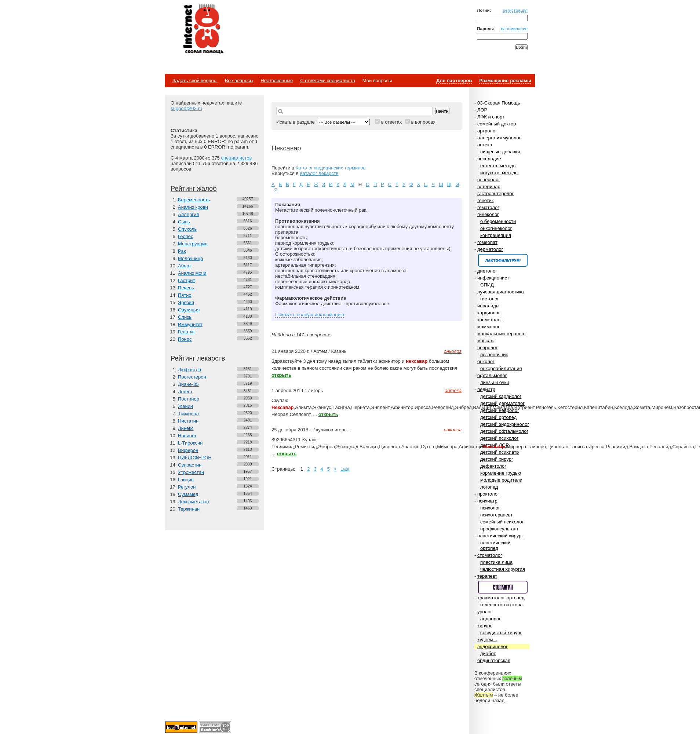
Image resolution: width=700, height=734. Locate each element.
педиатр (486, 389)
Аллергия (188, 214)
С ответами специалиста (327, 81)
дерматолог (490, 249)
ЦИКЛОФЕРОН (195, 458)
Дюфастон (189, 370)
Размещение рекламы (505, 81)
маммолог (488, 327)
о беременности (498, 221)
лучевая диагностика (501, 292)
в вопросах (423, 122)
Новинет (187, 436)
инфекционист (493, 278)
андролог (491, 619)
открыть (281, 375)
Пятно (185, 295)
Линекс (186, 428)
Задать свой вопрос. (195, 81)
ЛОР (482, 110)
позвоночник (494, 355)
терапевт (487, 576)
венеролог (489, 180)
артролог (487, 131)
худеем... (487, 640)
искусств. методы (499, 173)
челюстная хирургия (503, 569)
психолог (490, 508)
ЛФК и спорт (491, 117)
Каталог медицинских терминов (331, 168)
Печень (186, 288)
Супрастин (190, 465)
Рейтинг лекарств (198, 358)
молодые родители (501, 480)
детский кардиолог (501, 396)
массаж (486, 341)
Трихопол (188, 414)
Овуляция (189, 310)
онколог (486, 361)
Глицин (186, 480)
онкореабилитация (501, 368)
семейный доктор (497, 124)
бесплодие (489, 159)
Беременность (194, 200)
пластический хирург (500, 536)
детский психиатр (500, 452)
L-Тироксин (190, 443)
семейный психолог (502, 522)
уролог (485, 612)
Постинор (189, 399)
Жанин (185, 406)
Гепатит (187, 332)
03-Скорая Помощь (499, 103)
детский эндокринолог (505, 424)
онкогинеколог (496, 228)
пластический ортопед (495, 545)
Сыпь (184, 222)
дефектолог (493, 466)
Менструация (193, 244)
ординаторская (494, 660)
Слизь (185, 317)
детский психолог (499, 438)
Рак (182, 251)
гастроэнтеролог (495, 193)
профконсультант (500, 529)
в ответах (392, 122)
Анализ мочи (192, 273)
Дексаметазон (193, 502)
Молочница (191, 258)
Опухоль (187, 229)
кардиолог (489, 313)
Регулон (187, 487)
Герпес (185, 236)
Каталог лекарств (319, 173)
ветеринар (489, 187)
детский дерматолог (502, 403)
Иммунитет (190, 324)
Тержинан (189, 509)
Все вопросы (239, 81)
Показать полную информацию (310, 315)
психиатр (487, 501)
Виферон (188, 450)
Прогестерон (192, 377)
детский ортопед (498, 417)
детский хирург (497, 459)
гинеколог (488, 214)
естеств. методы (498, 166)
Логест (185, 392)
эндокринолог (493, 647)
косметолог (490, 320)
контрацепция (496, 235)
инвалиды (488, 306)
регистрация (515, 10)
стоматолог (490, 555)
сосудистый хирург (501, 633)
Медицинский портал (203, 30)
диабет (488, 653)
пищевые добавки (500, 152)
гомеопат (487, 242)
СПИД (487, 285)
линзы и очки (495, 382)
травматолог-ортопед (501, 598)
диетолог (487, 271)
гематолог (488, 207)
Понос (185, 339)
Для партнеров (454, 81)
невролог (487, 348)
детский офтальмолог (504, 431)
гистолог (490, 299)
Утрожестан (191, 472)
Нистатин (188, 421)
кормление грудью (501, 473)
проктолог (488, 494)
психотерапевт (496, 515)
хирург (484, 626)
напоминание (514, 28)
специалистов (236, 158)
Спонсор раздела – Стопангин (503, 587)
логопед (489, 487)
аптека (485, 145)
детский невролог (500, 410)
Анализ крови (193, 207)
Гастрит (186, 280)
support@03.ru (186, 108)
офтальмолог (492, 375)
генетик (486, 200)
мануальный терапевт (502, 334)
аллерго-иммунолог (499, 138)
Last (345, 469)
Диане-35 (188, 384)
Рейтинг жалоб (194, 189)
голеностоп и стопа (502, 605)
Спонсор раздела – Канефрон (503, 260)
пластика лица (496, 562)
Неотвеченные (277, 81)
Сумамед (188, 494)
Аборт (185, 266)
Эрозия (186, 302)
